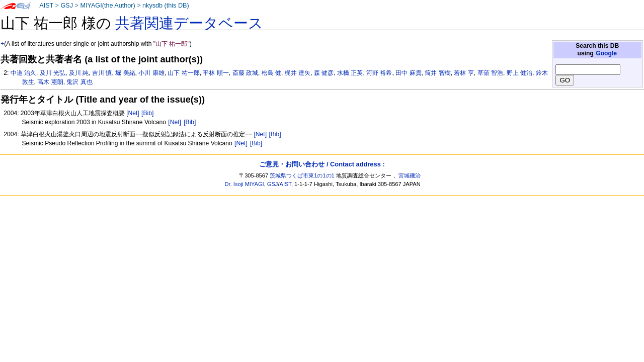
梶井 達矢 (298, 73)
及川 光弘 (53, 73)
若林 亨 (464, 73)
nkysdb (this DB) (166, 6)
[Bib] (147, 113)
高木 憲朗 (50, 82)
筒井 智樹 (437, 73)
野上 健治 (519, 73)
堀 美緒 (125, 73)
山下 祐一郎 (183, 73)
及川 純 (79, 73)
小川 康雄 (151, 73)
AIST (46, 6)
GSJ (67, 6)
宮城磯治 (410, 175)
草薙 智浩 (490, 73)
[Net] (133, 113)
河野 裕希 (379, 73)
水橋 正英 (350, 73)
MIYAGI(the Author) (107, 6)
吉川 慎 (102, 73)
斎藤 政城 (245, 73)
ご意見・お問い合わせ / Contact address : (322, 164)
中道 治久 (23, 73)
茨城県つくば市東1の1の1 (302, 175)
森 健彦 (324, 73)
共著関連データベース (189, 23)
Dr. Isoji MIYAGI (245, 184)
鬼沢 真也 (79, 82)
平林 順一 (216, 73)
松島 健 (271, 73)
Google (606, 53)
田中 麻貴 (408, 73)
